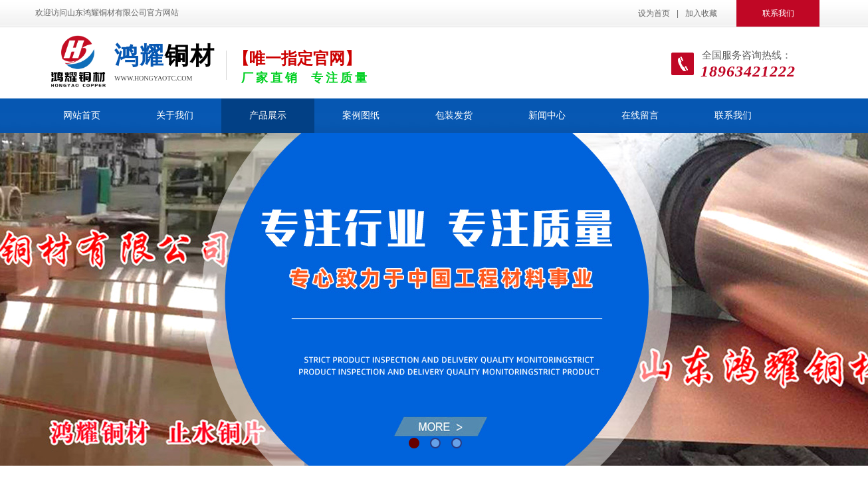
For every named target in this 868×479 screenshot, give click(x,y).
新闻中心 (547, 115)
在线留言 (640, 115)
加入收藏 (701, 13)
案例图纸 (361, 115)
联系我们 (733, 115)
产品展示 (268, 115)
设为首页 (654, 13)
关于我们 (175, 115)
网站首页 (82, 115)
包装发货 (454, 115)
